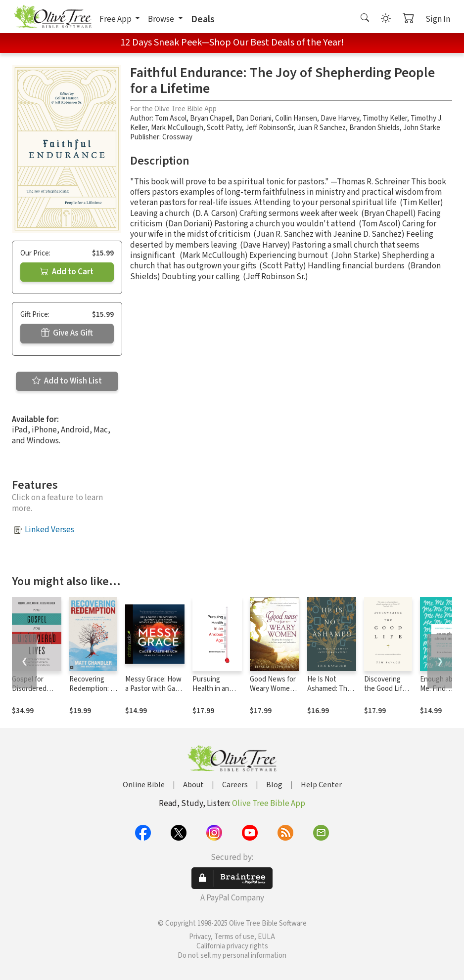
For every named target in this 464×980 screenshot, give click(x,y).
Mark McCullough (177, 128)
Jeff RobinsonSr (270, 128)
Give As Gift (67, 333)
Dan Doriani (254, 118)
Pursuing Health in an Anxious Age (212, 689)
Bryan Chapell (211, 118)
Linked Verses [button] (49, 530)
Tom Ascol (171, 118)
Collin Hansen (296, 118)
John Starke (422, 128)
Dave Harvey (340, 118)
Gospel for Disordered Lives (29, 689)
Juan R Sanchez (322, 128)
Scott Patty (224, 128)
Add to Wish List (67, 381)
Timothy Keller (385, 118)
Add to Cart (67, 272)
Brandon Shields (374, 128)
